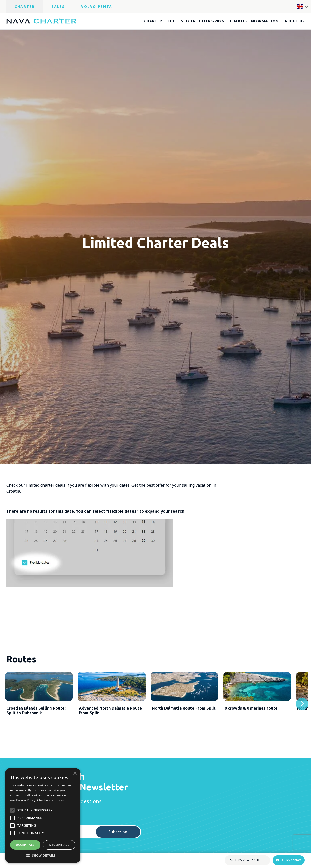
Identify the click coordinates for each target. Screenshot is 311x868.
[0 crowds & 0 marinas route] (257, 689)
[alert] (43, 816)
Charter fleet (160, 21)
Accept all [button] (25, 845)
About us (295, 21)
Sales (58, 6)
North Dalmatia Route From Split (184, 714)
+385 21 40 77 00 (247, 860)
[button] (43, 855)
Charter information (254, 21)
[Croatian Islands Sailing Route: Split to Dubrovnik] (39, 689)
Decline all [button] (59, 845)
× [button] (75, 774)
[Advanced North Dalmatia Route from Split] (112, 689)
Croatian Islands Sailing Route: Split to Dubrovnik (36, 716)
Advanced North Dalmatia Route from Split (110, 716)
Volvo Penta (97, 6)
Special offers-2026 (202, 21)
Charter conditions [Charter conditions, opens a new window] (51, 800)
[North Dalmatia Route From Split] (184, 689)
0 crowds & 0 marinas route (251, 714)
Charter (25, 6)
